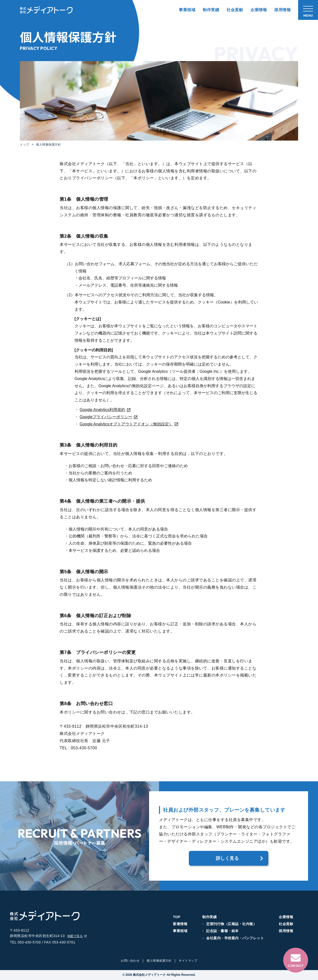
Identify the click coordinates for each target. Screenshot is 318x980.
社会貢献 (235, 10)
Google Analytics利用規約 (105, 410)
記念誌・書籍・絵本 (222, 931)
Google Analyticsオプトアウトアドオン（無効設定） (129, 424)
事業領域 (187, 10)
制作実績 (211, 10)
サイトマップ (188, 961)
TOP (177, 917)
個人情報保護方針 (159, 961)
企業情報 (259, 10)
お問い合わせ (130, 961)
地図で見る (77, 936)
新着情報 (180, 924)
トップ (25, 145)
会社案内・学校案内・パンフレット (235, 938)
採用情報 (282, 10)
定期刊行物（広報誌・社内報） (231, 924)
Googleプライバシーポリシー (109, 417)
